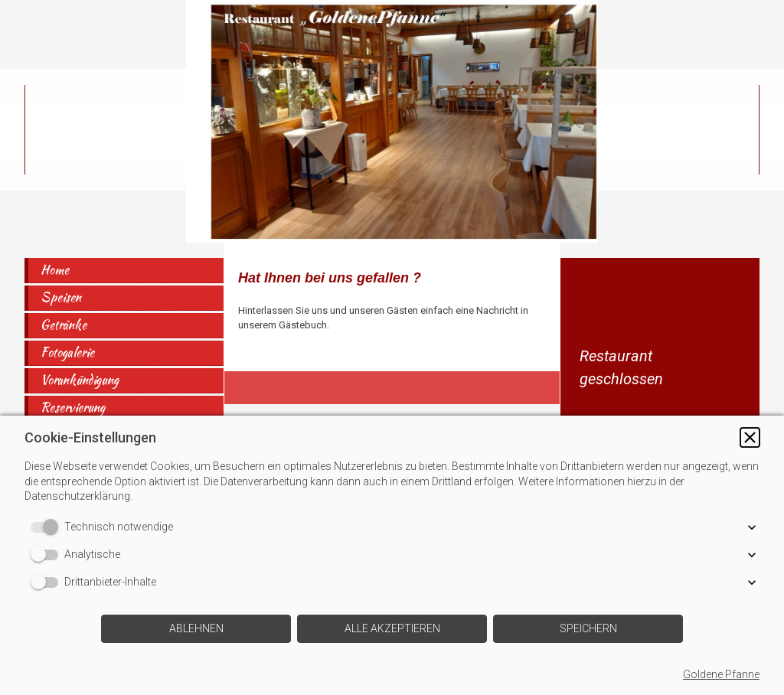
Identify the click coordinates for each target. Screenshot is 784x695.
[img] (392, 121)
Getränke (64, 325)
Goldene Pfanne (721, 674)
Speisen (61, 297)
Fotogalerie (67, 352)
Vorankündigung (80, 380)
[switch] (47, 527)
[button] (750, 437)
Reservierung (73, 408)
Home (55, 270)
